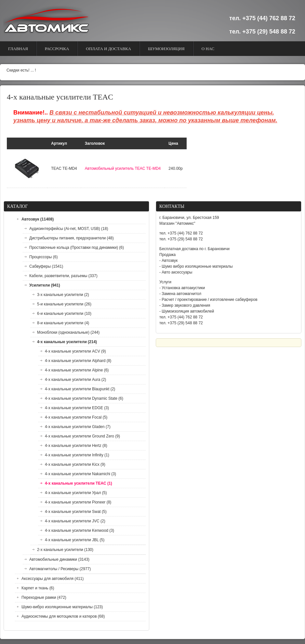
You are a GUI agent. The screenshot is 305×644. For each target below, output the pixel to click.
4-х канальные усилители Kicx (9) (75, 464)
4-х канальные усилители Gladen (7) (78, 427)
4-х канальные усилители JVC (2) (75, 521)
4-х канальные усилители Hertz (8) (76, 446)
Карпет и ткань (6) (38, 588)
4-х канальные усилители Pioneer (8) (78, 502)
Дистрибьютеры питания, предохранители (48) (72, 238)
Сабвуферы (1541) (46, 266)
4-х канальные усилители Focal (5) (76, 417)
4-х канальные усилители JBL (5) (75, 540)
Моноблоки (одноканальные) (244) (68, 332)
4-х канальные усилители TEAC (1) (79, 483)
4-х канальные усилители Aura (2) (75, 380)
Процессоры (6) (44, 257)
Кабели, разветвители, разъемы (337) (63, 276)
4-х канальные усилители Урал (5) (76, 493)
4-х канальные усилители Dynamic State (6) (84, 398)
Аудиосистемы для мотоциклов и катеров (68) (63, 616)
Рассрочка (57, 49)
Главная (18, 49)
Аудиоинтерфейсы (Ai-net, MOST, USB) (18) (69, 229)
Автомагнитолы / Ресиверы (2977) (60, 569)
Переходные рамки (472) (44, 597)
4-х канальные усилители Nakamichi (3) (80, 474)
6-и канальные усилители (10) (64, 314)
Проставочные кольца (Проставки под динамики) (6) (77, 248)
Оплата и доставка (108, 49)
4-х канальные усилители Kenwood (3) (80, 530)
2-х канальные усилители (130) (65, 550)
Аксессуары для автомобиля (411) (53, 579)
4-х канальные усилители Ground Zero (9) (82, 436)
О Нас (208, 49)
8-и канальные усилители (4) (63, 323)
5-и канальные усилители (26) (64, 304)
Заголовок (95, 143)
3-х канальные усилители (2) (63, 295)
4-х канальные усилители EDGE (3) (77, 408)
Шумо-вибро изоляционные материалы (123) (62, 607)
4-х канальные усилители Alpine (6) (77, 370)
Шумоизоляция (166, 49)
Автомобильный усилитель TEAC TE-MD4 (123, 168)
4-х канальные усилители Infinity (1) (77, 455)
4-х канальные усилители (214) (67, 342)
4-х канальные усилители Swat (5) (76, 512)
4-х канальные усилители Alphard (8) (78, 361)
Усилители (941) (45, 285)
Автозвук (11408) (38, 219)
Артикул (59, 143)
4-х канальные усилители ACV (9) (75, 351)
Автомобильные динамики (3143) (59, 559)
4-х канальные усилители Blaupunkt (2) (80, 389)
